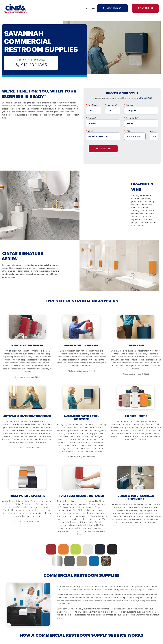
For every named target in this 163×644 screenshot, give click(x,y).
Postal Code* (132, 119)
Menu (87, 9)
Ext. (151, 131)
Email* (90, 131)
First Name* (93, 106)
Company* (130, 106)
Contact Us (144, 9)
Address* (92, 119)
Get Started (103, 149)
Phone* (129, 131)
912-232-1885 (34, 65)
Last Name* (112, 106)
